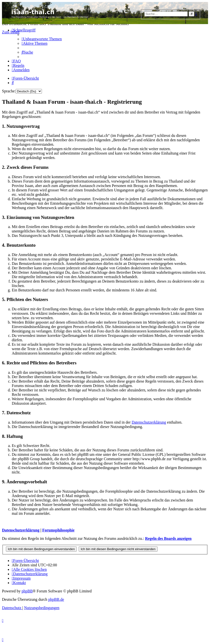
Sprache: (9, 91)
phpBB (27, 591)
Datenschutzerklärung (149, 422)
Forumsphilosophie (58, 530)
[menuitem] (42, 39)
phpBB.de (56, 599)
